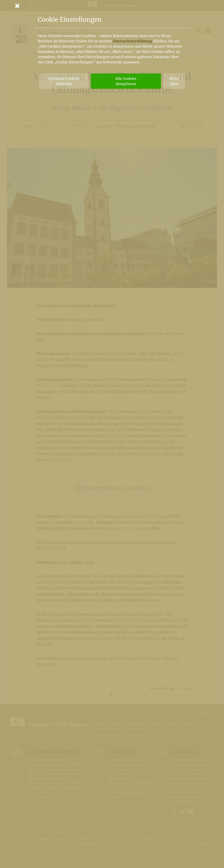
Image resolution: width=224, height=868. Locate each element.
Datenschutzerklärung (132, 41)
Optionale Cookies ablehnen (64, 81)
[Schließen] (112, 6)
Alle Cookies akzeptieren (126, 81)
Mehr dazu (174, 81)
